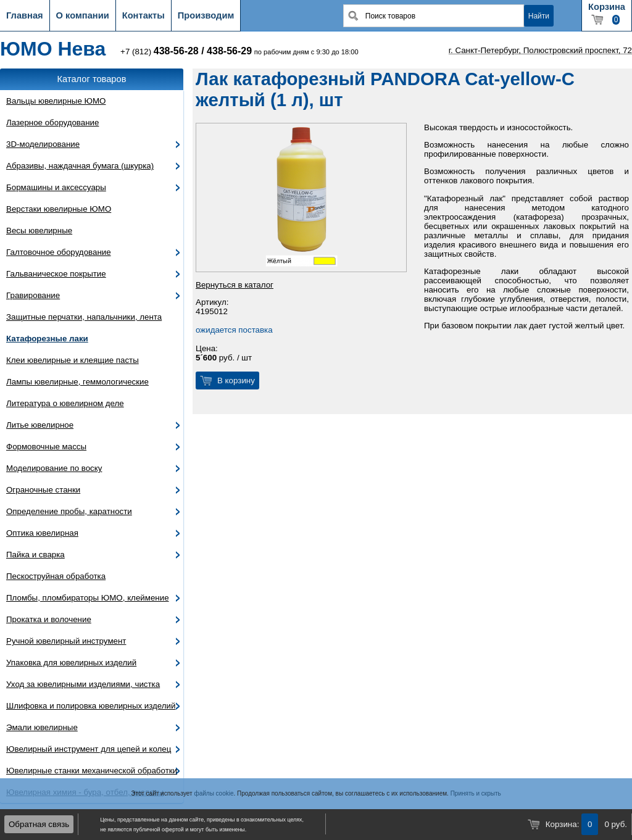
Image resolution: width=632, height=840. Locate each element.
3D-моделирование (43, 144)
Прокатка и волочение (49, 619)
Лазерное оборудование (52, 123)
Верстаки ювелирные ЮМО (59, 209)
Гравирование (33, 295)
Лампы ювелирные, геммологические (77, 382)
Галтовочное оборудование (59, 252)
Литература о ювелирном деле (65, 403)
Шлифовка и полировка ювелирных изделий (91, 706)
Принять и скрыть (476, 793)
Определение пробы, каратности (69, 511)
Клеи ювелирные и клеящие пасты (73, 360)
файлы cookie (214, 793)
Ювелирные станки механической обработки (92, 771)
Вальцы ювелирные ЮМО (56, 101)
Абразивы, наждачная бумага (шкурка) (80, 166)
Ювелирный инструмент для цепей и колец (89, 749)
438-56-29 (229, 51)
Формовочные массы (46, 447)
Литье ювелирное (40, 425)
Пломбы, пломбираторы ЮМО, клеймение (88, 598)
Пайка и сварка (35, 555)
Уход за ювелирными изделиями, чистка (83, 684)
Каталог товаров (92, 79)
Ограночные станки (43, 490)
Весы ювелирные (39, 231)
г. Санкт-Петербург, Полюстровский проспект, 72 (540, 50)
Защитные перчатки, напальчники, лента (84, 317)
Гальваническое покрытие (56, 274)
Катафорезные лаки (47, 339)
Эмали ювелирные (42, 727)
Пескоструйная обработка (56, 576)
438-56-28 (176, 51)
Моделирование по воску (54, 468)
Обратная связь (39, 824)
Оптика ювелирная (42, 533)
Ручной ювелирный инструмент (66, 641)
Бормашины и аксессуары (56, 187)
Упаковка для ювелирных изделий (71, 663)
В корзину (236, 380)
